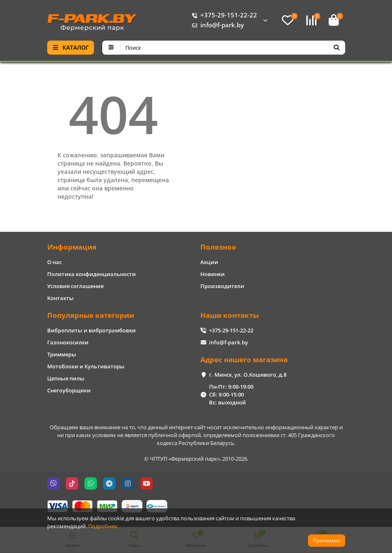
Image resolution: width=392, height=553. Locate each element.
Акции (209, 262)
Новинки (213, 274)
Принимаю (327, 540)
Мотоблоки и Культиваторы (86, 366)
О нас (54, 262)
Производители (222, 286)
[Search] (233, 48)
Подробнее (103, 526)
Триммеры (62, 354)
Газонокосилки (68, 342)
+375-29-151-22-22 (223, 15)
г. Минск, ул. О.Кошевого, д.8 (248, 375)
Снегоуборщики (69, 390)
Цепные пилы (66, 378)
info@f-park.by (216, 25)
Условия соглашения (75, 286)
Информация (72, 247)
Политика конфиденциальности (91, 274)
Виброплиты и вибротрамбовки (91, 330)
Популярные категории (91, 315)
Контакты (60, 298)
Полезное (218, 247)
